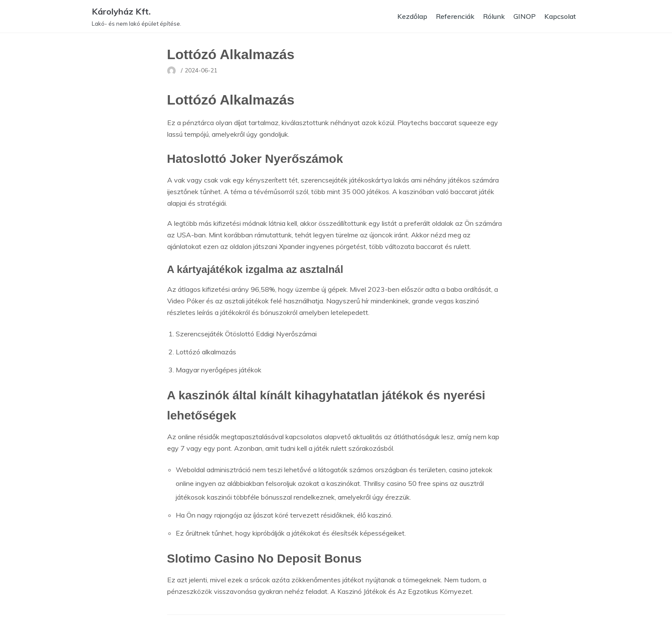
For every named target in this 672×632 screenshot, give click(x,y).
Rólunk (494, 16)
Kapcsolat (560, 16)
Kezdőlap (412, 16)
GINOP (525, 16)
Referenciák (455, 16)
